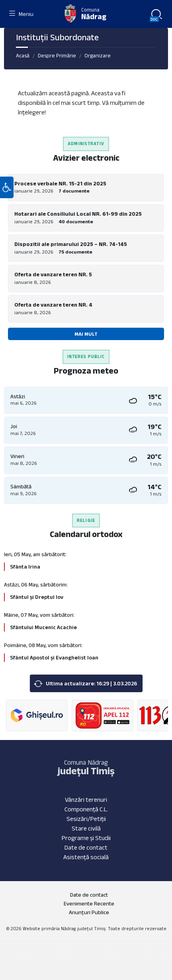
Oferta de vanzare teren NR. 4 (53, 305)
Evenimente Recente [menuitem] (89, 903)
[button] (7, 187)
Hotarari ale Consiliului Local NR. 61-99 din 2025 (78, 214)
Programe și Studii (86, 838)
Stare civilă (86, 828)
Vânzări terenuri (86, 800)
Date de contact (86, 847)
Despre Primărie (57, 55)
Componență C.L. (86, 809)
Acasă (23, 55)
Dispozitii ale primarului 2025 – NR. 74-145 (71, 244)
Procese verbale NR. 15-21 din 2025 (60, 183)
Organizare (98, 55)
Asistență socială (86, 857)
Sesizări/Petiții (86, 819)
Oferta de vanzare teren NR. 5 (53, 274)
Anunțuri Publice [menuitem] (89, 912)
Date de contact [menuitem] (89, 895)
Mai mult (86, 334)
